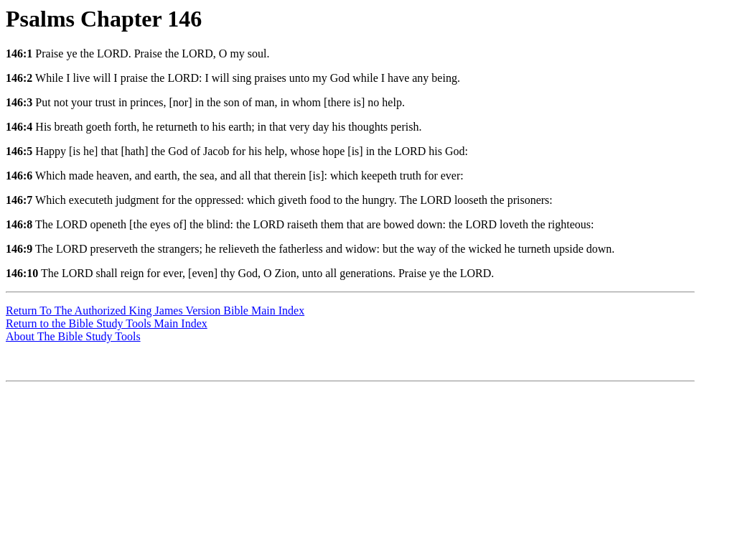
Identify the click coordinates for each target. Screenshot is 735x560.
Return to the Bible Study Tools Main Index (107, 323)
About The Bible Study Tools (73, 336)
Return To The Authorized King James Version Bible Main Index (155, 311)
